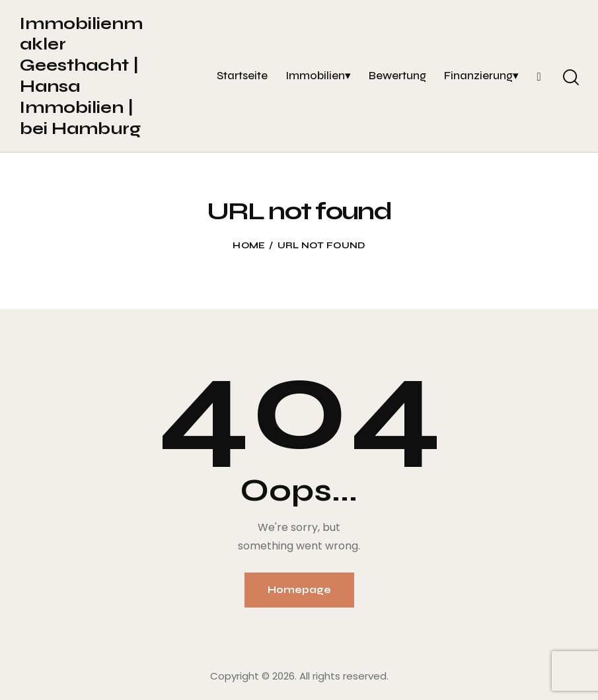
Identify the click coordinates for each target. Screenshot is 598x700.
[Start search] (570, 78)
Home (249, 246)
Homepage (299, 590)
